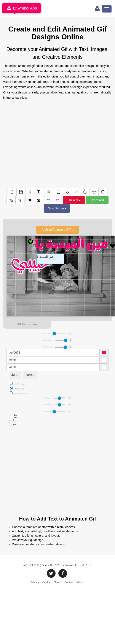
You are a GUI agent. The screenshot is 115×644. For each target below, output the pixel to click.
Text (50, 259)
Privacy (35, 582)
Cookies (47, 582)
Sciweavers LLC (71, 565)
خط (15, 375)
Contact (69, 582)
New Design (57, 208)
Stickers (74, 200)
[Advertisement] (56, 143)
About (80, 582)
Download (97, 200)
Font (30, 375)
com (34, 324)
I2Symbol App (21, 8)
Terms (58, 582)
